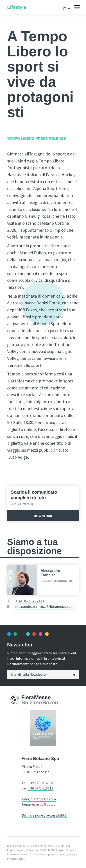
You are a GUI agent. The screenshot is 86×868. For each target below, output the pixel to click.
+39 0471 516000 (41, 783)
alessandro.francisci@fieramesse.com (45, 607)
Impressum (52, 854)
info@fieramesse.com (39, 799)
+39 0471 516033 (30, 601)
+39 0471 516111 (41, 788)
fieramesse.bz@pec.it (38, 804)
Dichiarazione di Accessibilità (44, 815)
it (65, 9)
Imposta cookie (16, 859)
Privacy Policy (68, 854)
